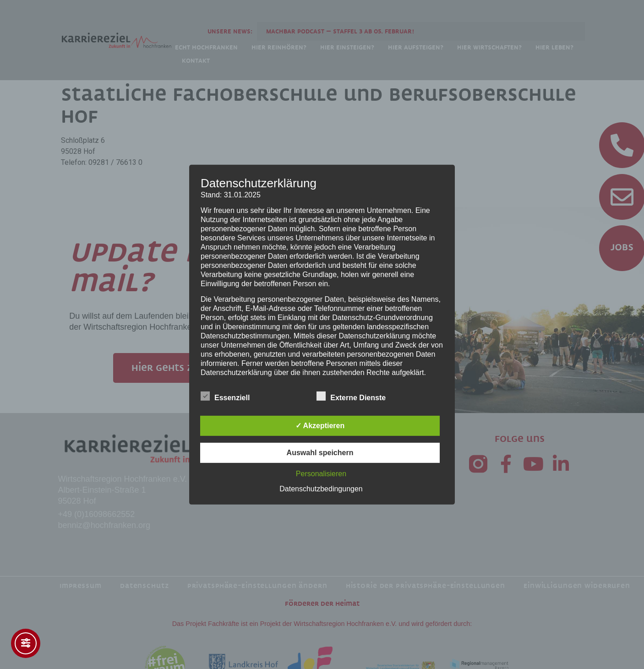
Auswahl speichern (320, 453)
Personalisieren (321, 474)
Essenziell (225, 396)
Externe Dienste (351, 396)
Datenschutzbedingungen (321, 489)
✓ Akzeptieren (320, 426)
